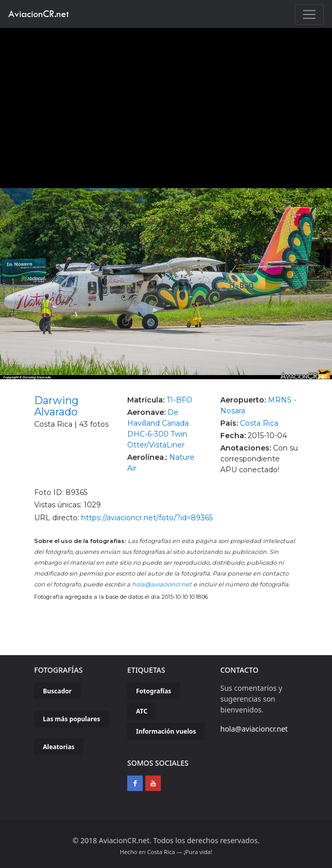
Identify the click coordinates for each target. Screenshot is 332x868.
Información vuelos (166, 731)
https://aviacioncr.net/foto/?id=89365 (147, 518)
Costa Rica (259, 423)
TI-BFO (179, 400)
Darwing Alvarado (56, 406)
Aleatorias (59, 747)
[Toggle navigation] (309, 14)
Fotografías (154, 691)
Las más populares (72, 719)
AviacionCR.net (39, 14)
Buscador (57, 691)
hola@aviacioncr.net (162, 584)
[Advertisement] (166, 105)
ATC (142, 711)
